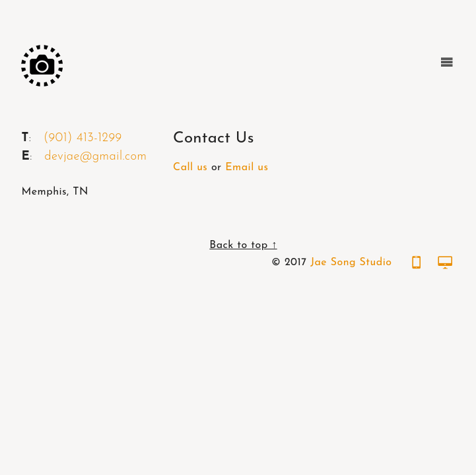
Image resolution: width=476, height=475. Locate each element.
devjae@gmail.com (95, 157)
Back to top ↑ (243, 245)
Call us (190, 168)
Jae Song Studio (351, 263)
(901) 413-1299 (83, 138)
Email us (247, 168)
